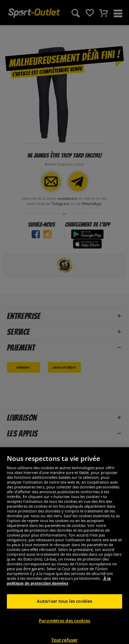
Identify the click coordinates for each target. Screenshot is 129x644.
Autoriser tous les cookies (64, 607)
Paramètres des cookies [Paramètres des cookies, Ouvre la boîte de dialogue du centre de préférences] (64, 626)
